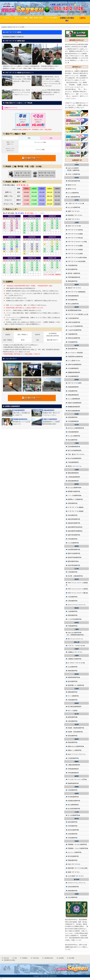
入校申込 (82, 18)
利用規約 (25, 958)
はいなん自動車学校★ (75, 488)
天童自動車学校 (73, 265)
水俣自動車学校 (73, 834)
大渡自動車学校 (73, 391)
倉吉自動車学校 (73, 681)
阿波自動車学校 (73, 742)
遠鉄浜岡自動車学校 (74, 519)
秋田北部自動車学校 (74, 181)
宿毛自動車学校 (73, 736)
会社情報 (61, 958)
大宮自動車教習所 (73, 421)
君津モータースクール (75, 466)
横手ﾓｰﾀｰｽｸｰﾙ (72, 189)
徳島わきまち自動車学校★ (76, 746)
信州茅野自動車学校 (74, 550)
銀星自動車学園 (73, 717)
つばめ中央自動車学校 (75, 330)
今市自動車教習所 (73, 368)
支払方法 (6, 958)
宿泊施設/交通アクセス (32, 158)
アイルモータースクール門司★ (77, 779)
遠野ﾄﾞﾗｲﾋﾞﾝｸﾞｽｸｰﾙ (74, 211)
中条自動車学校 (73, 342)
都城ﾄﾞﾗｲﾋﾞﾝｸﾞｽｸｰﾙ (74, 872)
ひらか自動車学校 (73, 193)
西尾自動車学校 (73, 615)
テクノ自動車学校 (73, 696)
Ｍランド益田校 (73, 711)
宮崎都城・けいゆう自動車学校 (77, 844)
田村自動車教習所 (73, 296)
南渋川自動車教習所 (74, 411)
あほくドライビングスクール (77, 754)
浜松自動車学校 (73, 515)
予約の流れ (36, 958)
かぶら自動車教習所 (74, 399)
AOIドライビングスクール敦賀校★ (77, 584)
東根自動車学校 (73, 281)
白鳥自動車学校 (73, 721)
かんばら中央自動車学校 (75, 326)
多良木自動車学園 (73, 830)
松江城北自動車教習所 (75, 707)
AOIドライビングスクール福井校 (78, 589)
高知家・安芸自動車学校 (75, 732)
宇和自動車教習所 (73, 773)
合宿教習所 (4, 27)
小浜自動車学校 (73, 597)
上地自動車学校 (73, 611)
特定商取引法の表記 (9, 960)
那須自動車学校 (73, 349)
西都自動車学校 (73, 860)
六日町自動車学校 (73, 318)
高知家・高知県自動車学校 (76, 728)
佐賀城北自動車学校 (74, 801)
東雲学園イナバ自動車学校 (76, 685)
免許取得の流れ (49, 958)
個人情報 (72, 958)
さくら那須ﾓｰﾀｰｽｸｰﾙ (74, 361)
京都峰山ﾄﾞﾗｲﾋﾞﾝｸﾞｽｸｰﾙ (75, 652)
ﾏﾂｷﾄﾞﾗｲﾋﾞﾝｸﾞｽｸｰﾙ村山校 (75, 238)
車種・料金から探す (36, 18)
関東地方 (10, 27)
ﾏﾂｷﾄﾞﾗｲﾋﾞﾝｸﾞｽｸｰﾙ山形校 (75, 254)
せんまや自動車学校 (74, 207)
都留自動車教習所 (73, 473)
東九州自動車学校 (73, 856)
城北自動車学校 (73, 822)
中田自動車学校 (73, 539)
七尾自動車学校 (73, 572)
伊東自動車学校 (73, 503)
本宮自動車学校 (73, 300)
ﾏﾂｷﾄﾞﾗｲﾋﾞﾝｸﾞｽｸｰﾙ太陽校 (75, 234)
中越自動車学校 (73, 334)
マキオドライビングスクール (77, 883)
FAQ (16, 958)
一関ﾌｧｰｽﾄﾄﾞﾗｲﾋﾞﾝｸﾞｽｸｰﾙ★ (76, 203)
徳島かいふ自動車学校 (75, 750)
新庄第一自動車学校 (74, 273)
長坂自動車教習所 (73, 481)
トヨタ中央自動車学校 (75, 619)
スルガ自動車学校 (73, 543)
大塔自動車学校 (73, 790)
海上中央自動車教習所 (75, 458)
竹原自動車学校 (73, 700)
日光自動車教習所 (73, 376)
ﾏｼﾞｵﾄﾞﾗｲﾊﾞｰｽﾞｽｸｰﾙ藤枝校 (76, 507)
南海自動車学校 (73, 891)
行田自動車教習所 (73, 432)
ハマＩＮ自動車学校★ (75, 495)
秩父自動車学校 (73, 440)
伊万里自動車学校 (73, 797)
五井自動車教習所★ (74, 447)
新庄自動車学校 (73, 269)
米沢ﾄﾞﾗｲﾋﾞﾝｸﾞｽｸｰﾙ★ (74, 226)
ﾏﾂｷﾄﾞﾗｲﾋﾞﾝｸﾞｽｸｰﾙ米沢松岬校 (77, 261)
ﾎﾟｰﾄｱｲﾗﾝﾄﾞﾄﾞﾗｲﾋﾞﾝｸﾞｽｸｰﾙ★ (76, 663)
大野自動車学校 (73, 601)
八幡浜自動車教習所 (74, 765)
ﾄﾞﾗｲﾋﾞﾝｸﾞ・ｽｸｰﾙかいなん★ (76, 646)
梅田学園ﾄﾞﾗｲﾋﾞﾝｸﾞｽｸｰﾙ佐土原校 (78, 868)
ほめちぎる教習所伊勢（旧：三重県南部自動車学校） (75, 634)
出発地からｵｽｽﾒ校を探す (67, 19)
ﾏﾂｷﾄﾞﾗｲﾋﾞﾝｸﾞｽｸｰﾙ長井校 (75, 230)
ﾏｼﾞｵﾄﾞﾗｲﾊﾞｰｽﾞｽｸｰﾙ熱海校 (76, 511)
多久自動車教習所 (73, 805)
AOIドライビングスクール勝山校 (78, 593)
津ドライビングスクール (75, 639)
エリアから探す (52, 18)
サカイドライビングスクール (77, 605)
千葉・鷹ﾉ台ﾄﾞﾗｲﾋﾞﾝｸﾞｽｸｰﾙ (76, 454)
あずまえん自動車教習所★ (76, 428)
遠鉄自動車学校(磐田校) (75, 531)
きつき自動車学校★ (74, 815)
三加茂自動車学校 (73, 758)
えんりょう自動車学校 (75, 852)
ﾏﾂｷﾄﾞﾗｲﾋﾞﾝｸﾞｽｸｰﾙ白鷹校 (75, 246)
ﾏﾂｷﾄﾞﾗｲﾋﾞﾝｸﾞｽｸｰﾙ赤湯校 (75, 250)
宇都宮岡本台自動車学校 (75, 357)
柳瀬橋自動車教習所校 (21, 419)
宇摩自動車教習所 (73, 769)
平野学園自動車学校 (74, 277)
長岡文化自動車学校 (74, 338)
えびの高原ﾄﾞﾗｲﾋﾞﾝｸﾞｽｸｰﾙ (76, 876)
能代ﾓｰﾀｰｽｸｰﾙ (72, 185)
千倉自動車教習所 (73, 462)
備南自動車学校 (73, 692)
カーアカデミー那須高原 (75, 353)
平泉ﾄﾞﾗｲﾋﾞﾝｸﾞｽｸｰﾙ (74, 219)
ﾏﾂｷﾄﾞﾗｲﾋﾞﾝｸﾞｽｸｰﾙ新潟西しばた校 (78, 314)
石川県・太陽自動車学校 (75, 576)
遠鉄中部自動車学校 (74, 535)
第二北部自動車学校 (74, 197)
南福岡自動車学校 (73, 783)
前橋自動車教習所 (49, 410)
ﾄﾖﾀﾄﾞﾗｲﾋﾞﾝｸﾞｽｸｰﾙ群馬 (75, 383)
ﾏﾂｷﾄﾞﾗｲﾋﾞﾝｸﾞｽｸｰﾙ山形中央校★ (77, 258)
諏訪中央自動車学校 (74, 553)
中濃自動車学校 (73, 626)
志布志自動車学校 (73, 887)
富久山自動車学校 (73, 304)
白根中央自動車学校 (74, 322)
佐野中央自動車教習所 (75, 364)
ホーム (7, 18)
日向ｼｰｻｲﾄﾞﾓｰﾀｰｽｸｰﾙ (74, 864)
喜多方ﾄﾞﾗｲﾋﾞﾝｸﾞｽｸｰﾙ (74, 288)
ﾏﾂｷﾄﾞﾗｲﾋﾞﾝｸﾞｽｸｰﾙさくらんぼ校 (77, 242)
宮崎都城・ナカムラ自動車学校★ (78, 848)
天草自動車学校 (73, 826)
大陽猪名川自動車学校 (75, 659)
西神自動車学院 (73, 671)
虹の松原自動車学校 (74, 809)
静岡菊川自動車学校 (74, 491)
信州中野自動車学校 (74, 565)
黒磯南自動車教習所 (74, 372)
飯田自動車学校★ (73, 561)
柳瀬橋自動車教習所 (74, 407)
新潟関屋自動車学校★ (75, 310)
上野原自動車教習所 (74, 477)
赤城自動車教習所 (19, 410)
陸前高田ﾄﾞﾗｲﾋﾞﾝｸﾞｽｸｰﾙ (75, 215)
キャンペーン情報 (21, 18)
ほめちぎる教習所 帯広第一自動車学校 (73, 169)
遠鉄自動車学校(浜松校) (75, 527)
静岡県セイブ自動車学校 (75, 499)
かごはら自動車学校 (74, 436)
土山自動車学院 (73, 667)
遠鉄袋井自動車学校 (74, 523)
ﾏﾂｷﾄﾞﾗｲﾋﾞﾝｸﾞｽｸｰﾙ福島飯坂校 (77, 292)
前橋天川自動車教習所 (50, 419)
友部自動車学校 (73, 417)
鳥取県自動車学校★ (74, 677)
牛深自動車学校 (73, 838)
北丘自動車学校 (73, 897)
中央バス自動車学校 (74, 174)
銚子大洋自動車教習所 (75, 450)
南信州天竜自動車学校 (75, 557)
